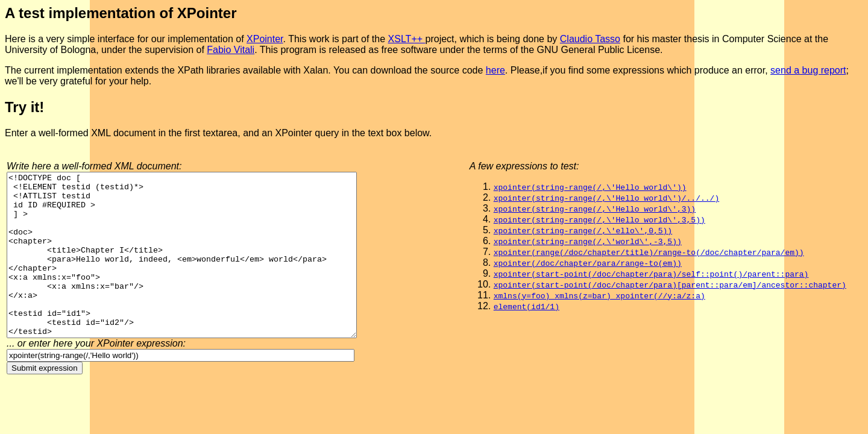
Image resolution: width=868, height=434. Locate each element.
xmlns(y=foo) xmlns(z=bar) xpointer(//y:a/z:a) (599, 295)
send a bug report (808, 70)
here (495, 70)
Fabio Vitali (231, 50)
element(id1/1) (527, 306)
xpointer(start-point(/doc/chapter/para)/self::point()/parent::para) (651, 274)
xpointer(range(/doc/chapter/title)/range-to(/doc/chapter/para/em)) (649, 252)
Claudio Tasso (590, 39)
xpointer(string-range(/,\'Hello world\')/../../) (606, 198)
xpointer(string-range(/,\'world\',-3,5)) (588, 241)
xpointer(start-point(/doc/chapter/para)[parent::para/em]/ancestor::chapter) (670, 285)
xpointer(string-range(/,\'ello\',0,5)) (583, 230)
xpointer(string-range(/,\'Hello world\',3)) (595, 209)
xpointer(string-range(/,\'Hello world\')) (590, 187)
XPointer (265, 39)
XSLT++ (407, 39)
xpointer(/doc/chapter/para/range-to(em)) (588, 263)
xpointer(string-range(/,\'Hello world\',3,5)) (599, 219)
